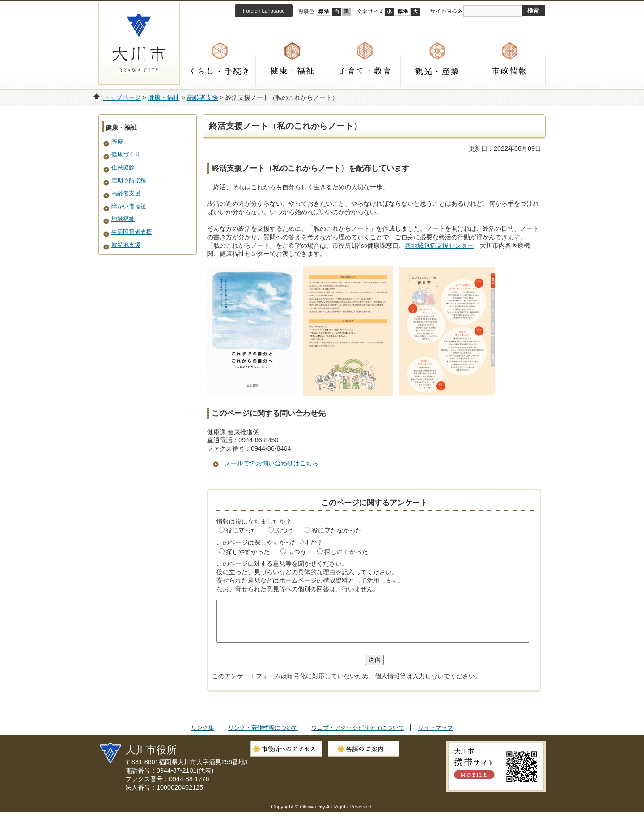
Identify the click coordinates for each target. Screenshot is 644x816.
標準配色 (324, 12)
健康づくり (126, 154)
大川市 (139, 43)
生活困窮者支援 (132, 232)
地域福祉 (123, 219)
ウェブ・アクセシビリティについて (358, 736)
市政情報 (509, 71)
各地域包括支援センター (439, 245)
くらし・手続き (220, 71)
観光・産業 (437, 71)
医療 (117, 142)
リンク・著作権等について (263, 736)
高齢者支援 (203, 97)
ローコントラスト (347, 12)
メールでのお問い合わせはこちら (271, 463)
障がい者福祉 (129, 206)
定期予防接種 (129, 180)
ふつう (284, 530)
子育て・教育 (364, 71)
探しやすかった (248, 552)
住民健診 (123, 167)
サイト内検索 (446, 11)
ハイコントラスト (337, 12)
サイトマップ (436, 736)
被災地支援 (126, 245)
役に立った (241, 530)
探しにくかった (346, 552)
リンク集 (203, 736)
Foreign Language (264, 11)
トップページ (122, 97)
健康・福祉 (292, 71)
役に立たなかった (337, 530)
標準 (403, 12)
